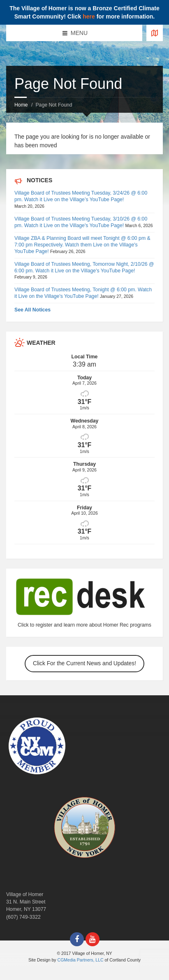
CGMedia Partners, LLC (81, 960)
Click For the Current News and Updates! (84, 663)
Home (21, 105)
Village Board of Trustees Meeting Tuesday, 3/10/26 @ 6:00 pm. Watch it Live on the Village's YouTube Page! (81, 222)
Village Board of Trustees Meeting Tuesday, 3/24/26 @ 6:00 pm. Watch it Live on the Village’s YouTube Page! (81, 196)
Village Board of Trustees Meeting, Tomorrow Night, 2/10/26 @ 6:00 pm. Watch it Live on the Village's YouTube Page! (84, 267)
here (89, 16)
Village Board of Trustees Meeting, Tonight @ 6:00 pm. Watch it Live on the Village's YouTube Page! (83, 293)
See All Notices (32, 310)
